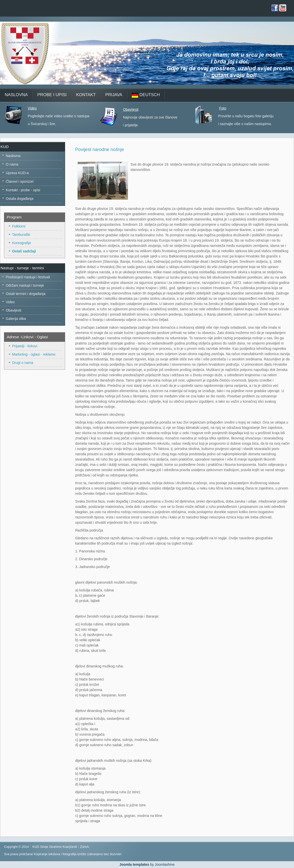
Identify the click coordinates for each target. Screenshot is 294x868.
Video (32, 108)
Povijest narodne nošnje (100, 149)
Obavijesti (131, 109)
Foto (223, 108)
